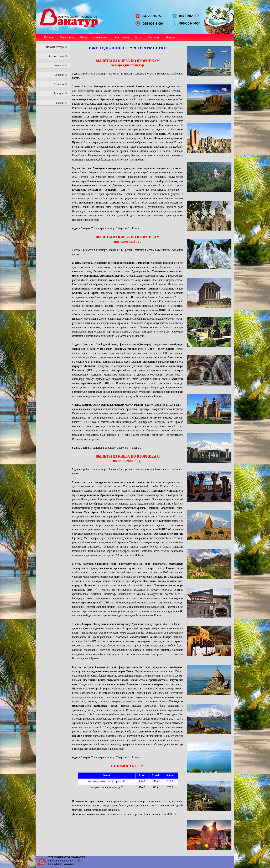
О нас (138, 37)
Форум (170, 37)
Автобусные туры (54, 47)
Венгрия (59, 75)
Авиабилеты (101, 37)
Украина (59, 66)
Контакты (154, 37)
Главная (49, 37)
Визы (84, 37)
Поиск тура (67, 37)
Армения (59, 84)
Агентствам (122, 37)
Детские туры (56, 56)
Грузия (60, 103)
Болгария (59, 93)
